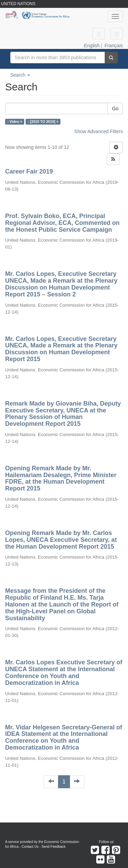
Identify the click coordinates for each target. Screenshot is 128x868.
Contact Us (30, 847)
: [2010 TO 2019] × (43, 122)
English (92, 46)
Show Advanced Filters (99, 131)
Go (115, 108)
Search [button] (20, 75)
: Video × (15, 122)
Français (114, 46)
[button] (117, 34)
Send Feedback (54, 847)
